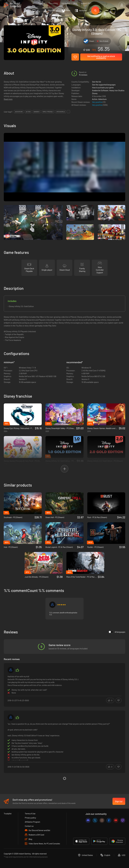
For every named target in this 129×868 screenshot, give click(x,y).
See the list (97, 82)
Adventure (102, 99)
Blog (75, 3)
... (68, 112)
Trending (42, 3)
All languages (117, 632)
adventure (19, 112)
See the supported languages (104, 85)
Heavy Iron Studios (117, 90)
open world (61, 112)
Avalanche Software (100, 90)
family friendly (48, 112)
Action (95, 99)
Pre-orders (53, 3)
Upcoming (66, 3)
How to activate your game (103, 88)
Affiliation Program (32, 822)
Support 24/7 (86, 3)
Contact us (29, 826)
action (28, 112)
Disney (95, 93)
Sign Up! (119, 801)
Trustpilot (8, 814)
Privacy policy (30, 818)
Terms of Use (30, 814)
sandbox (37, 112)
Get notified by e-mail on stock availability (101, 57)
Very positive (97, 102)
